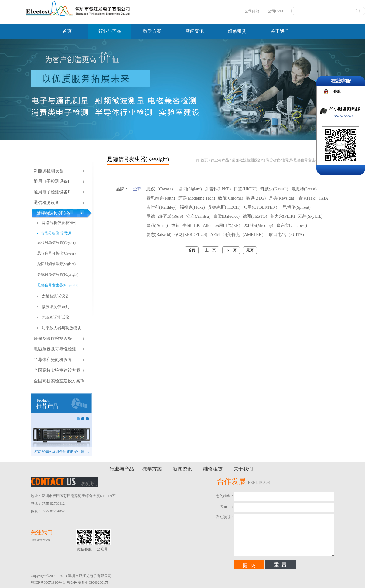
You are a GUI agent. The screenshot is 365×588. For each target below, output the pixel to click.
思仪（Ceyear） (161, 189)
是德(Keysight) (282, 198)
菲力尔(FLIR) (283, 216)
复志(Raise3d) (159, 235)
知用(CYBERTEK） (261, 207)
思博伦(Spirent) (297, 207)
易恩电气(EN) (227, 226)
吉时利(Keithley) (162, 207)
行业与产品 (220, 160)
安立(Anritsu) (198, 216)
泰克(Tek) (307, 198)
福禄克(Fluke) (192, 207)
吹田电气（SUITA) (287, 235)
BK (197, 226)
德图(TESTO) (255, 216)
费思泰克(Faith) (161, 198)
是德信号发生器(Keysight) (314, 160)
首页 (67, 31)
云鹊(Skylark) (310, 216)
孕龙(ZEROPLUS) (191, 235)
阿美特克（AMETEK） (244, 235)
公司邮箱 (252, 11)
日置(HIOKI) (246, 189)
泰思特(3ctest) (304, 189)
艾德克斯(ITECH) (224, 207)
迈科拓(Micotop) (258, 226)
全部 (137, 189)
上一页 (210, 250)
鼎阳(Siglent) (190, 189)
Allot (207, 226)
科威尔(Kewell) (274, 189)
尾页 (250, 250)
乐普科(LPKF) (218, 189)
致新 (175, 226)
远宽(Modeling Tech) (196, 198)
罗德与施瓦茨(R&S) (165, 216)
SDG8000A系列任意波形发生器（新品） (63, 452)
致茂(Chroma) (230, 198)
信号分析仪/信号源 (277, 160)
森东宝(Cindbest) (292, 226)
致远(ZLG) (256, 198)
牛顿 (187, 226)
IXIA (324, 198)
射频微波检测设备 (247, 160)
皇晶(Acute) (157, 226)
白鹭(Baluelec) (227, 216)
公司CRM (276, 11)
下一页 (231, 250)
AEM (215, 235)
